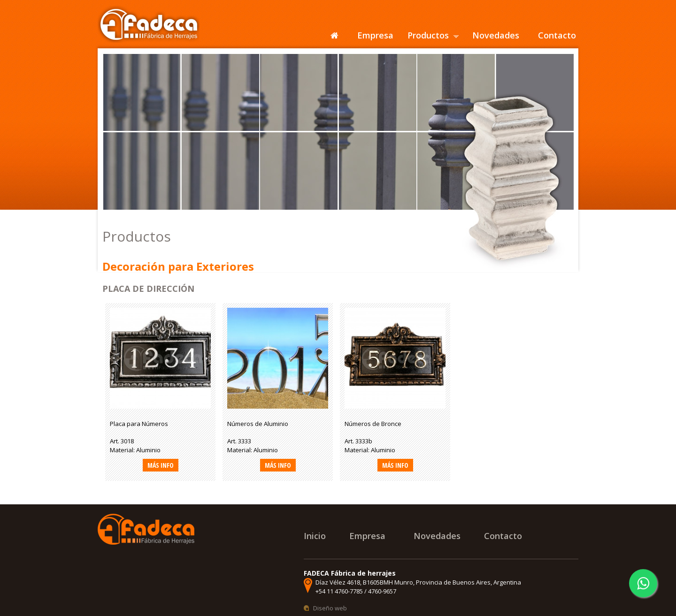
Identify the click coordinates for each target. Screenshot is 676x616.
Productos (428, 35)
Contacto (557, 35)
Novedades (496, 35)
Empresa (375, 35)
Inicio (315, 536)
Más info (161, 465)
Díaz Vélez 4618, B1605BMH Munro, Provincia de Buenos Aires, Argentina (418, 582)
